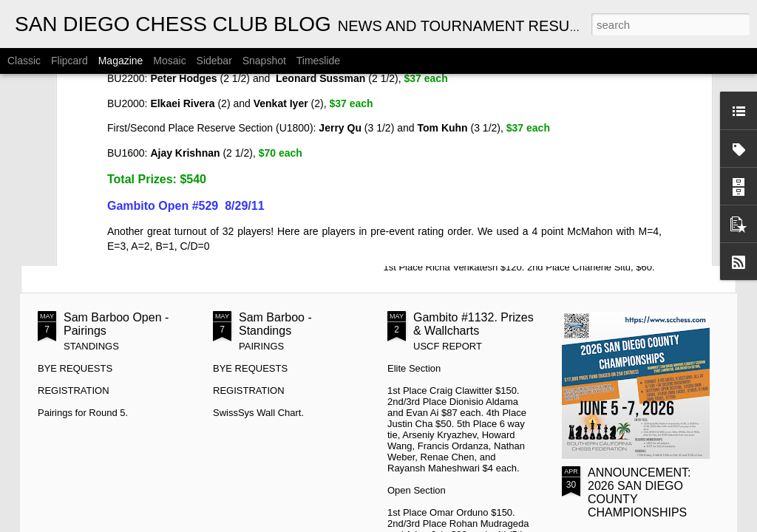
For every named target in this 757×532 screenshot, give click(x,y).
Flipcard (69, 61)
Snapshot (264, 61)
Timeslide (318, 61)
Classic (24, 61)
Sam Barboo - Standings (275, 324)
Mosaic (169, 61)
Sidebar (214, 61)
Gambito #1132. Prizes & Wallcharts (473, 324)
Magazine (121, 61)
